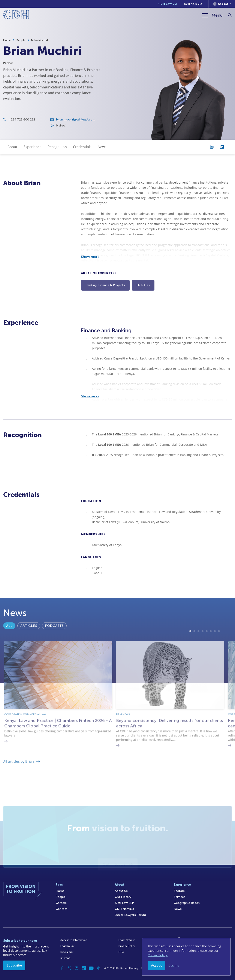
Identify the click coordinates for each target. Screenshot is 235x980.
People (21, 40)
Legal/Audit (67, 946)
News (102, 147)
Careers (61, 903)
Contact (62, 909)
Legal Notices (127, 940)
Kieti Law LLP (168, 4)
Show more (90, 257)
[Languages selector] (222, 4)
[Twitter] (69, 968)
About (12, 147)
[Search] (230, 15)
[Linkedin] (84, 968)
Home (7, 40)
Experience (32, 147)
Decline (174, 966)
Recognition (57, 147)
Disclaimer (67, 952)
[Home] (16, 15)
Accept (156, 965)
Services (180, 897)
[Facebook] (62, 968)
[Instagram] (76, 968)
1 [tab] (190, 658)
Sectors (179, 891)
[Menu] (212, 15)
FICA (121, 952)
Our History (123, 897)
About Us (121, 891)
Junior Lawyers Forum (130, 915)
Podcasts (54, 638)
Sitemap (65, 958)
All (9, 638)
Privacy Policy (127, 946)
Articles (29, 638)
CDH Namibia (193, 4)
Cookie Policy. (158, 955)
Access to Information (74, 940)
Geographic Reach (187, 903)
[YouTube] (91, 968)
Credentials (82, 147)
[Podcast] (98, 968)
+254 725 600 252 (22, 123)
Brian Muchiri (39, 40)
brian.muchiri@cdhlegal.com (76, 123)
